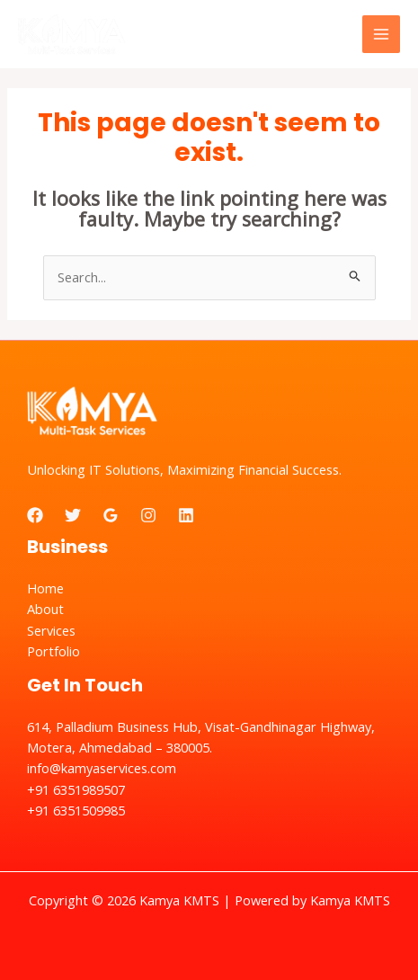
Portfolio (53, 651)
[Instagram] (148, 515)
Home (45, 588)
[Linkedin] (186, 515)
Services (51, 630)
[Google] (111, 515)
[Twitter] (73, 515)
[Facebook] (35, 515)
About (45, 609)
